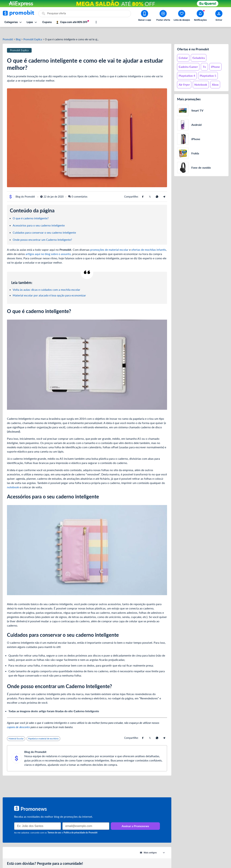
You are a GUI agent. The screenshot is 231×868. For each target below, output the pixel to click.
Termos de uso (54, 826)
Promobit (8, 33)
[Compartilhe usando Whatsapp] (157, 190)
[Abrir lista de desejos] (182, 16)
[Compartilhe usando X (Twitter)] (150, 190)
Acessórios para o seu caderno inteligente (39, 219)
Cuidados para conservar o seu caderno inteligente (44, 226)
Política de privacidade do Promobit (80, 826)
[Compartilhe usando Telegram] (164, 190)
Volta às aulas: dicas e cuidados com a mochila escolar (46, 283)
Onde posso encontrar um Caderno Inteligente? (42, 233)
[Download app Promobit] (145, 16)
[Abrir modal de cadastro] (219, 16)
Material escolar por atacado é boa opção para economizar (49, 288)
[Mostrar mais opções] (96, 22)
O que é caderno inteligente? (31, 211)
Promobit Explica (33, 33)
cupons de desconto (18, 720)
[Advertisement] (87, 780)
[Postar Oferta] (163, 16)
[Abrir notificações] (200, 16)
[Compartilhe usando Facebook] (143, 190)
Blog (18, 33)
